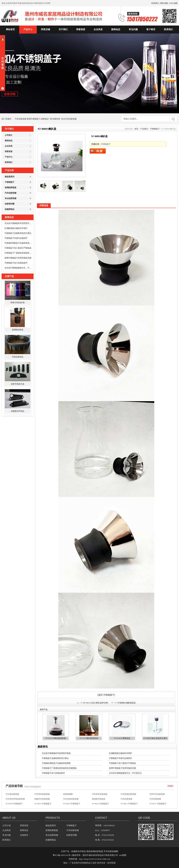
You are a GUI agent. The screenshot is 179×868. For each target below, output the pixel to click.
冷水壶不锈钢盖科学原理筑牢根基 (19, 223)
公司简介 (9, 135)
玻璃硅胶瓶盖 (11, 188)
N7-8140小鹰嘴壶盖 (122, 738)
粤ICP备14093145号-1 (62, 855)
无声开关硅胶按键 (157, 794)
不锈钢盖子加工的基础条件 (16, 263)
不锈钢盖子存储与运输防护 (16, 238)
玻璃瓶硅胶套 (18, 331)
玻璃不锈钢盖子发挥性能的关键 (18, 258)
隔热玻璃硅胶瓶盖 (95, 851)
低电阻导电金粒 (99, 799)
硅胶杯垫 (56, 119)
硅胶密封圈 (10, 204)
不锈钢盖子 (10, 182)
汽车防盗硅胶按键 (128, 794)
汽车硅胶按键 (20, 119)
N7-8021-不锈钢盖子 (129, 804)
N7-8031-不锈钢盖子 (43, 804)
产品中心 (28, 29)
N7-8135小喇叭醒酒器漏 (56, 738)
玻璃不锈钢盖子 (33, 119)
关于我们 (63, 29)
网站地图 (164, 3)
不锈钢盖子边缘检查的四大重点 (18, 233)
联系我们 (155, 3)
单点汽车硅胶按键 (69, 119)
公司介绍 (7, 825)
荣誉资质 (81, 29)
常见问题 (133, 29)
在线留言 (24, 835)
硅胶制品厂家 (46, 119)
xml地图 (123, 855)
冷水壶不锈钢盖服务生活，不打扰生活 (19, 268)
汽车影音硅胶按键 (100, 794)
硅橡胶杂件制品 (18, 412)
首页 (136, 129)
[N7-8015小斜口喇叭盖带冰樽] (96, 703)
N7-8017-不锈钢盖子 (158, 804)
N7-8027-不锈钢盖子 (72, 804)
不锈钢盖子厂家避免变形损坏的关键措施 (19, 253)
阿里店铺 (46, 29)
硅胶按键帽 (68, 794)
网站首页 (10, 29)
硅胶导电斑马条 (18, 385)
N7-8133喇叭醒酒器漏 (89, 738)
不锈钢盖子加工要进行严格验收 (18, 248)
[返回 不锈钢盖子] (106, 695)
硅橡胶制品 (10, 209)
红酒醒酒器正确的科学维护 (16, 228)
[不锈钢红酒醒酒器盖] (127, 703)
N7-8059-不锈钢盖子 (14, 804)
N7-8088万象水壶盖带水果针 (155, 738)
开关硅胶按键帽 (111, 851)
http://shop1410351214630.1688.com (95, 859)
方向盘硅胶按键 (12, 794)
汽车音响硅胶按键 (42, 794)
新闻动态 (116, 29)
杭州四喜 (112, 863)
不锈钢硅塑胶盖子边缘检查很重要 (19, 243)
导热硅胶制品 (18, 358)
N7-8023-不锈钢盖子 (100, 804)
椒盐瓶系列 (10, 177)
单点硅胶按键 (11, 198)
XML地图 (173, 3)
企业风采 (98, 29)
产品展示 (144, 129)
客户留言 (151, 29)
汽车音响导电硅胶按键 (15, 799)
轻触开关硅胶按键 (42, 799)
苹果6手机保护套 (18, 303)
